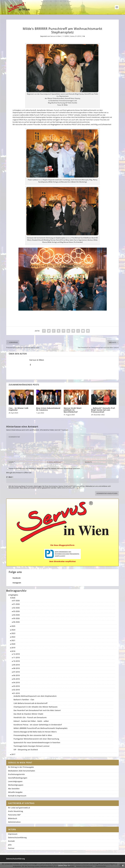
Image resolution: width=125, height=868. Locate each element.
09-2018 (16, 665)
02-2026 (16, 608)
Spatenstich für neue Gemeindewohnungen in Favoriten (37, 742)
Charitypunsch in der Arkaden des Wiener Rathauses (36, 707)
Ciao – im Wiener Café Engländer (18, 409)
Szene (72, 36)
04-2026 (16, 615)
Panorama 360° (14, 815)
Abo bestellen (14, 789)
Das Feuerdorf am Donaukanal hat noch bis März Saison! (37, 710)
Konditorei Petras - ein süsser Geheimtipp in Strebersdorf (38, 725)
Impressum (13, 834)
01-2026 (16, 604)
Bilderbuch (13, 818)
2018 (13, 651)
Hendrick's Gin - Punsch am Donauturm (30, 717)
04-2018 (16, 682)
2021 (13, 640)
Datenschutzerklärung (17, 837)
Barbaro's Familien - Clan (24, 700)
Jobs (10, 845)
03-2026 (16, 611)
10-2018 (16, 661)
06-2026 (16, 622)
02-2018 (16, 690)
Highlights (14, 595)
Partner (11, 848)
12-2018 (16, 654)
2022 (13, 637)
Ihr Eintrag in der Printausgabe (21, 767)
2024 (13, 630)
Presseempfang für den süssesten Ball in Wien (33, 735)
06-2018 (16, 675)
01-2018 (78, 36)
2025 (13, 626)
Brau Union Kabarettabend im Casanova (48, 409)
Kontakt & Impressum (17, 796)
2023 (13, 633)
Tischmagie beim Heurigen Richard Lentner (32, 746)
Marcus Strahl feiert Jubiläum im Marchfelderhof (73, 410)
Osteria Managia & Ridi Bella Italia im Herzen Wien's (35, 732)
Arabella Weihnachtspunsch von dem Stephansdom (35, 696)
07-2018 (16, 672)
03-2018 (16, 686)
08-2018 (16, 668)
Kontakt (11, 841)
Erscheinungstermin (16, 774)
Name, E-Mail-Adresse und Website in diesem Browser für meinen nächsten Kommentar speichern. (45, 468)
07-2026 (16, 601)
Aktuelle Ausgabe (15, 792)
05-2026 (16, 618)
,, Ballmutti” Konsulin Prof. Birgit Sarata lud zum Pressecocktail (103, 410)
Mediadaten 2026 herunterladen (22, 771)
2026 (13, 598)
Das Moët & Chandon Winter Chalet (28, 714)
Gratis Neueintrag (16, 811)
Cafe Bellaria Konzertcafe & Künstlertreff (30, 703)
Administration (14, 822)
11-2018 (16, 658)
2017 (13, 754)
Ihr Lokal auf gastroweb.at (19, 808)
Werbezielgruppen (16, 785)
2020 (13, 644)
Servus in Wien (56, 36)
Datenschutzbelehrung (70, 488)
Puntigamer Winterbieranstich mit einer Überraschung (36, 739)
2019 (13, 648)
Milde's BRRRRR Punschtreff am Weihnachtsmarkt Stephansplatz (41, 728)
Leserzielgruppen (15, 781)
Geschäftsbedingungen (18, 778)
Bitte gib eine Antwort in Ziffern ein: (19, 473)
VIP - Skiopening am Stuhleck (26, 750)
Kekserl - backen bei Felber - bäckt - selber (31, 721)
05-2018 (16, 679)
